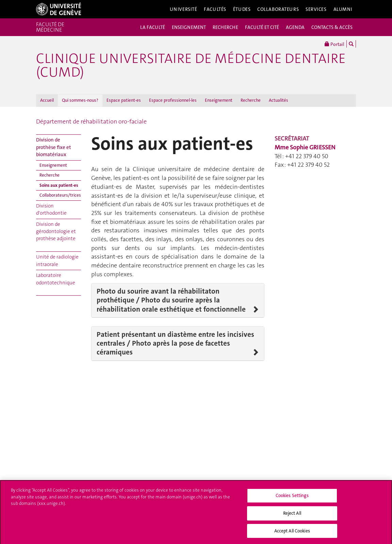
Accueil (47, 100)
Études (242, 9)
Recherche (251, 100)
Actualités (279, 100)
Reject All (292, 515)
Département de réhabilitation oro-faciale (91, 121)
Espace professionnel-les (173, 100)
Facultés (215, 9)
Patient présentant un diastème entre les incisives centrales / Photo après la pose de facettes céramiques (175, 343)
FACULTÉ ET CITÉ (262, 27)
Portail (334, 44)
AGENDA (295, 27)
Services (316, 9)
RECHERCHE (225, 27)
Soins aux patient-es (59, 185)
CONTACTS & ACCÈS (332, 27)
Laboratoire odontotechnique (56, 279)
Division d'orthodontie (51, 209)
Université (184, 9)
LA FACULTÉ (153, 27)
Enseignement (219, 100)
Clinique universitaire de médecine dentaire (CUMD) (191, 65)
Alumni (343, 9)
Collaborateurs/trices (60, 195)
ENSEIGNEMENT (189, 27)
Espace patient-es (124, 100)
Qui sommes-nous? (80, 100)
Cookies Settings (292, 497)
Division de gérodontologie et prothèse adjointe (56, 232)
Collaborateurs (278, 9)
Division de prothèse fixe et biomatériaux (54, 147)
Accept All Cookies (292, 533)
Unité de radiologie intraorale (57, 260)
